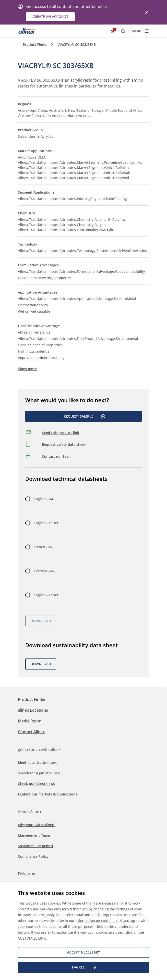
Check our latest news (36, 784)
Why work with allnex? (37, 825)
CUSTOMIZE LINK (32, 938)
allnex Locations (33, 710)
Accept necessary (83, 952)
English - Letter (46, 523)
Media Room (30, 721)
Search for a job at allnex (39, 773)
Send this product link (60, 433)
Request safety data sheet (64, 444)
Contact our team (57, 456)
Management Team (34, 835)
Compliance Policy (33, 856)
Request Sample (85, 416)
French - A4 (43, 547)
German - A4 (44, 571)
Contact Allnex (31, 732)
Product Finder (35, 44)
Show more (27, 369)
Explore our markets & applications (48, 794)
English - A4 (43, 499)
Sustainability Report (36, 846)
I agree (84, 967)
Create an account (50, 17)
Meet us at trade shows (38, 763)
